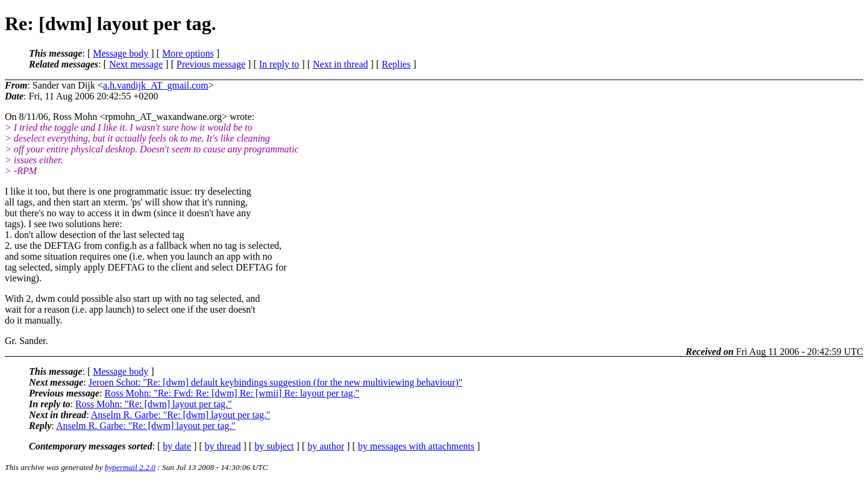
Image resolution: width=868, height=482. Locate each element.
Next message (136, 64)
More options (188, 53)
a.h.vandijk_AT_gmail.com (156, 85)
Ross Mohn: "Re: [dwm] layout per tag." (154, 404)
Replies (396, 64)
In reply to (279, 64)
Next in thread (341, 64)
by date (177, 446)
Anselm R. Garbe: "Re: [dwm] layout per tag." (181, 415)
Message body (121, 53)
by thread (223, 446)
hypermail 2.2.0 (130, 467)
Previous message (211, 64)
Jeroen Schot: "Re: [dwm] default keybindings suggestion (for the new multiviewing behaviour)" (276, 382)
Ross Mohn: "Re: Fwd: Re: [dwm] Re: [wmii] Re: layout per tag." (232, 393)
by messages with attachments (416, 446)
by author (326, 446)
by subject (274, 446)
